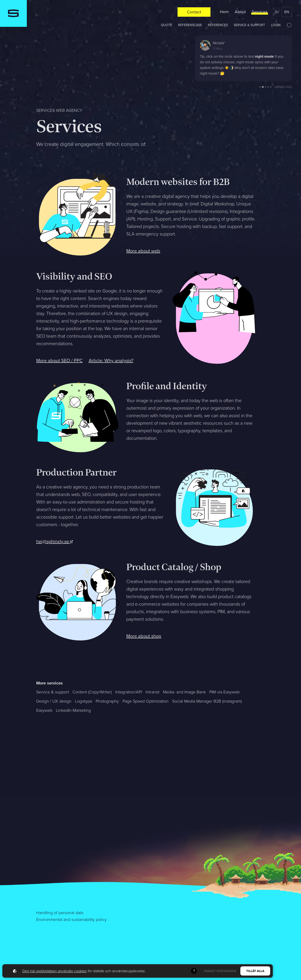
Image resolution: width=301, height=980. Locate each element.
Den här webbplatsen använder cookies (54, 971)
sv (277, 12)
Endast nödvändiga (220, 971)
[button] (260, 87)
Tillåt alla (255, 971)
